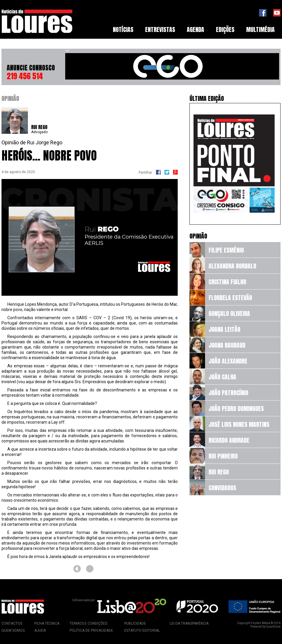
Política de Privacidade (91, 631)
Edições (225, 29)
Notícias (123, 29)
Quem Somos (13, 631)
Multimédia (260, 29)
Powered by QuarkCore (265, 627)
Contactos (12, 623)
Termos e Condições (88, 623)
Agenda (195, 29)
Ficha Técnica (47, 623)
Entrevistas (160, 29)
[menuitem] (123, 30)
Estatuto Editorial (142, 631)
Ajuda (40, 631)
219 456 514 (25, 76)
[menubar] (194, 30)
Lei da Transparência (189, 623)
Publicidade (135, 623)
